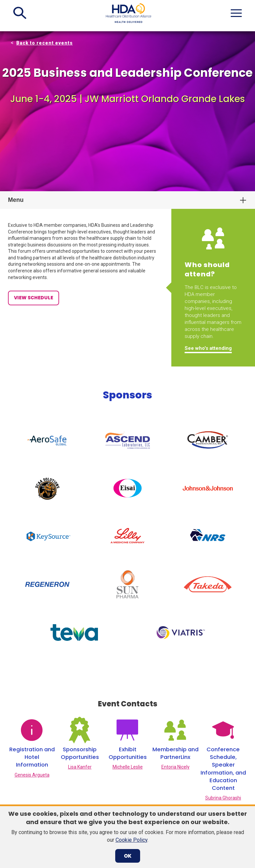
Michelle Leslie (128, 695)
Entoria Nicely (175, 695)
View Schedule (34, 298)
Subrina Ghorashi (223, 726)
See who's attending (208, 348)
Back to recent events (44, 43)
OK (128, 856)
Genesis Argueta (32, 703)
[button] (20, 13)
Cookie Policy (131, 840)
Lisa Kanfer (80, 695)
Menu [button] (16, 200)
